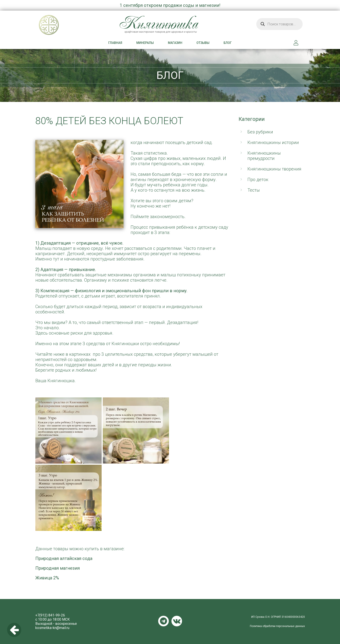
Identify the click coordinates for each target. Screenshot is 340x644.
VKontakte (177, 621)
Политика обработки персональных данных (277, 626)
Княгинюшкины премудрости (264, 156)
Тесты (254, 190)
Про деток (258, 180)
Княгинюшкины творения (274, 169)
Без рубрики (260, 132)
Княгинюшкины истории (273, 142)
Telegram (163, 621)
